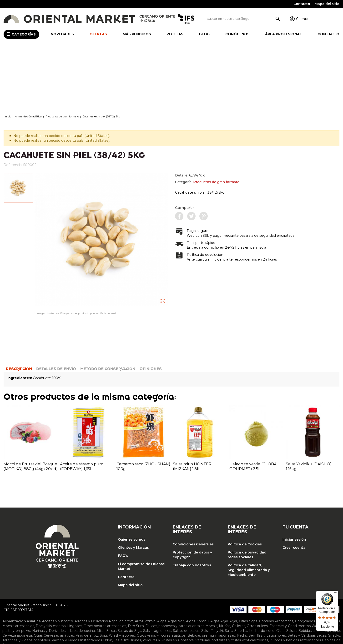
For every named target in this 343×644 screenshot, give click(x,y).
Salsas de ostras (186, 572)
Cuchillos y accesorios (297, 592)
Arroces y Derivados (91, 562)
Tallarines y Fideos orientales (26, 581)
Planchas (260, 596)
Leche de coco (262, 572)
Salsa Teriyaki (212, 572)
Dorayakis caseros (50, 567)
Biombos (46, 607)
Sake (336, 572)
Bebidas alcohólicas (314, 572)
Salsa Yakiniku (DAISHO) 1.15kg (309, 408)
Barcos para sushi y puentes (117, 592)
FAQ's (123, 497)
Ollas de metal (193, 596)
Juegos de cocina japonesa (78, 596)
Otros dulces (257, 567)
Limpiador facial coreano (237, 618)
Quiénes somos (132, 480)
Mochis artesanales (18, 567)
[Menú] (335, 594)
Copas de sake (40, 613)
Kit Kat (224, 567)
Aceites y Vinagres (57, 562)
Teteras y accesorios (173, 601)
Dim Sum (136, 567)
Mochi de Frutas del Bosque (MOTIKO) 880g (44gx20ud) (31, 408)
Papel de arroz (121, 562)
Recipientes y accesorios (85, 601)
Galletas (239, 567)
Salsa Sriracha (236, 572)
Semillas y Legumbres (267, 576)
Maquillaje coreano (65, 618)
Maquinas (110, 596)
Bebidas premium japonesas (211, 576)
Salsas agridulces (157, 572)
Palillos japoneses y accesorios (295, 596)
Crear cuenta (294, 489)
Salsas (111, 572)
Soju (103, 576)
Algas (162, 562)
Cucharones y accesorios (255, 592)
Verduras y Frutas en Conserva (168, 581)
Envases (77, 613)
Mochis (211, 567)
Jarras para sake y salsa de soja (111, 613)
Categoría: (207, 120)
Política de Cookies (245, 485)
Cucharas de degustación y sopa (205, 592)
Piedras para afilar (48, 601)
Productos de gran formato (216, 120)
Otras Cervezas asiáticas (54, 576)
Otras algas (248, 562)
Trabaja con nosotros (192, 506)
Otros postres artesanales (105, 567)
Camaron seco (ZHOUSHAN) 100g (143, 408)
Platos (143, 613)
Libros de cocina (81, 572)
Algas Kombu (197, 562)
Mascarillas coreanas (308, 618)
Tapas (154, 613)
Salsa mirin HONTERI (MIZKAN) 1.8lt (193, 408)
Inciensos (123, 607)
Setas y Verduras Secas (307, 576)
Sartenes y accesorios (125, 601)
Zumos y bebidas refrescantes (295, 581)
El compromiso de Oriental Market (142, 507)
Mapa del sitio (327, 4)
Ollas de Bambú (165, 596)
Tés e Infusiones (127, 581)
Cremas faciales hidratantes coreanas (114, 618)
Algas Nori (176, 562)
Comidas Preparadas (276, 562)
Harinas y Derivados (49, 572)
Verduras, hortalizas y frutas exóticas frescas (232, 581)
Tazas (165, 613)
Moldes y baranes (135, 596)
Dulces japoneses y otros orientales (175, 567)
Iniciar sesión (294, 480)
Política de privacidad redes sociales (247, 496)
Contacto (302, 4)
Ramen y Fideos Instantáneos (77, 581)
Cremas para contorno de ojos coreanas (181, 618)
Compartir (185, 145)
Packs (242, 576)
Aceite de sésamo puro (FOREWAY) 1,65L (82, 408)
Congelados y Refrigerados (318, 562)
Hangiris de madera (37, 596)
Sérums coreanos (274, 618)
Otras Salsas (286, 572)
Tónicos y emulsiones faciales (38, 623)
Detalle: (190, 113)
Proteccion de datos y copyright (192, 496)
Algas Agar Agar (224, 562)
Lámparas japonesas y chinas (156, 607)
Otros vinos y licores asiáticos (161, 576)
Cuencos (61, 613)
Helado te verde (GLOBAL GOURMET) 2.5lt (254, 408)
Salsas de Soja (129, 572)
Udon (108, 581)
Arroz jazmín (145, 562)
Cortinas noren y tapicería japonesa (84, 607)
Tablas (150, 601)
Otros (246, 596)
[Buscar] (243, 19)
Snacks (334, 576)
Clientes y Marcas (133, 489)
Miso (101, 572)
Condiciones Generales (193, 485)
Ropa (197, 607)
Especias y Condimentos (290, 567)
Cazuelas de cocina (159, 592)
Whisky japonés (122, 576)
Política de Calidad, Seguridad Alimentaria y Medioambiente (249, 511)
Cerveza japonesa (17, 576)
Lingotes (75, 567)
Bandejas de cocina (75, 592)
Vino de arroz (87, 576)
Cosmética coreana (32, 618)
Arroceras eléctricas (223, 596)
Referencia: (13, 103)
